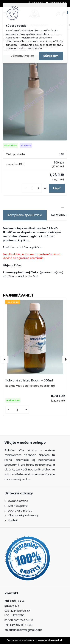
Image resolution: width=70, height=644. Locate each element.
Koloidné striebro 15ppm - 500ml (29, 380)
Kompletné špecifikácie (25, 215)
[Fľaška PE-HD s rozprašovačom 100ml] (35, 98)
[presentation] (5, 359)
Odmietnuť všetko (22, 56)
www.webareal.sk (50, 640)
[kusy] (32, 188)
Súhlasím (51, 56)
